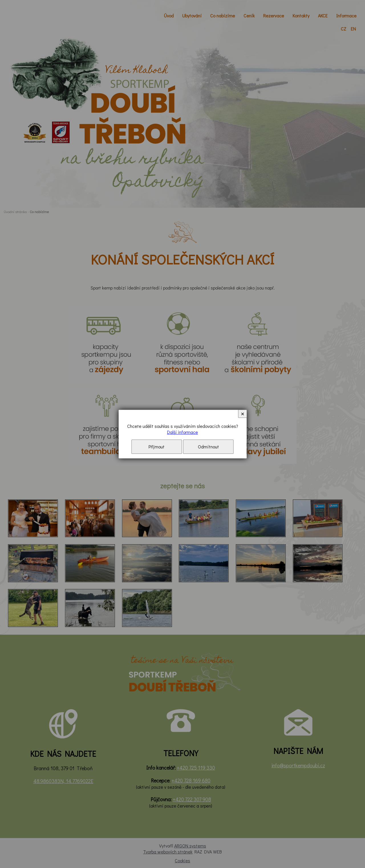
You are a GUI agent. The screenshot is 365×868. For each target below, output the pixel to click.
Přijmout (157, 447)
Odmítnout (208, 447)
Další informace (182, 432)
